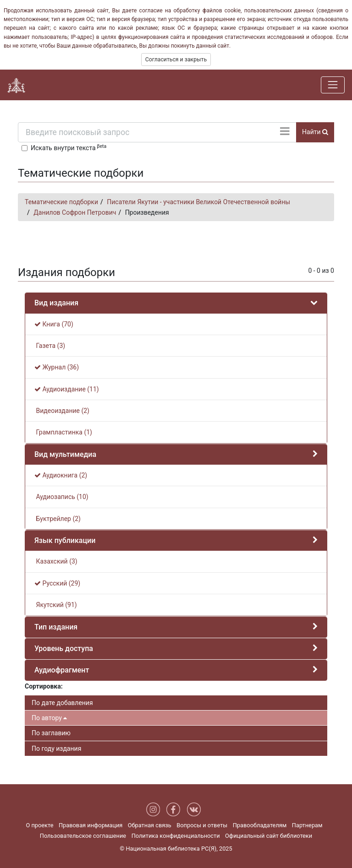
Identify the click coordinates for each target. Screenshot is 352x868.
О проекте (39, 825)
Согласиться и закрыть (176, 60)
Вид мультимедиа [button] (65, 454)
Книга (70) (54, 324)
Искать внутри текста (69, 147)
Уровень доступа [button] (64, 648)
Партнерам (307, 825)
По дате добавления (62, 703)
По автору (49, 718)
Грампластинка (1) (63, 432)
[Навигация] (333, 85)
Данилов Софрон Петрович (75, 212)
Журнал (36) (57, 367)
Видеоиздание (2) (62, 411)
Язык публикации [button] (65, 540)
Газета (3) (50, 346)
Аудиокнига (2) (61, 475)
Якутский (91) (56, 605)
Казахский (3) (56, 561)
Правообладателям (260, 825)
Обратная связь (150, 825)
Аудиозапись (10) (61, 497)
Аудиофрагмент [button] (62, 670)
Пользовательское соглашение (83, 836)
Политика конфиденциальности (176, 836)
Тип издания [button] (56, 627)
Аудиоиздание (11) (67, 389)
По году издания (56, 749)
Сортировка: (44, 686)
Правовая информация (91, 825)
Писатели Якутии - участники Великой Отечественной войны (198, 202)
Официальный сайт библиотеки (269, 836)
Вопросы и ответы (202, 825)
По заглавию (51, 733)
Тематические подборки (61, 202)
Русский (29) (57, 583)
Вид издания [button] (56, 303)
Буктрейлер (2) (58, 519)
